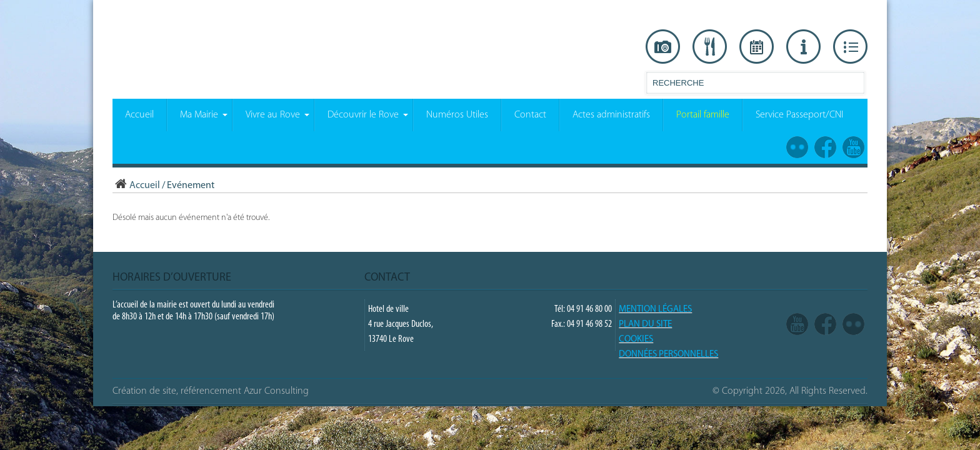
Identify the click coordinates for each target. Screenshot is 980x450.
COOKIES (636, 340)
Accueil (136, 186)
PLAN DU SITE (645, 325)
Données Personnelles (668, 355)
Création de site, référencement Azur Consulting (211, 391)
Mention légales (655, 310)
